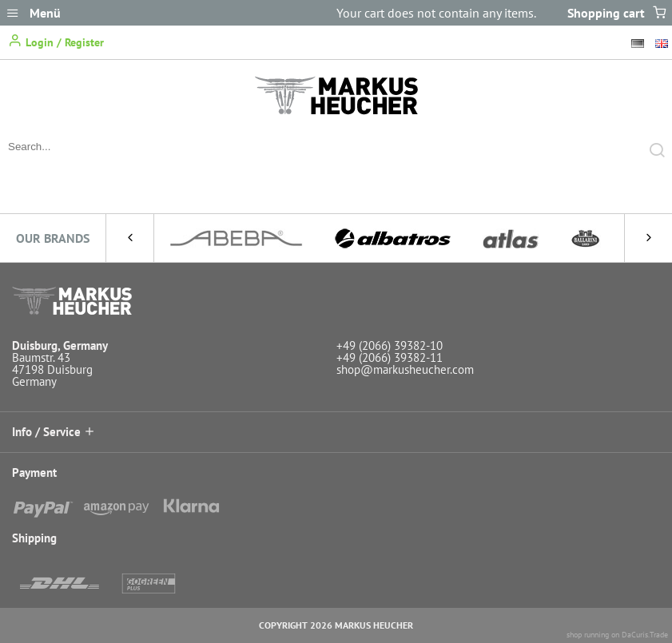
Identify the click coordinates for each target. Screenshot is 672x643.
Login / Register (56, 41)
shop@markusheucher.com (405, 369)
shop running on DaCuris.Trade (617, 635)
